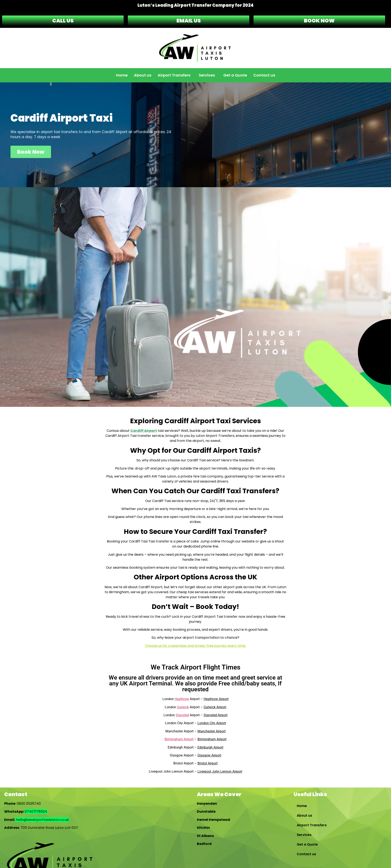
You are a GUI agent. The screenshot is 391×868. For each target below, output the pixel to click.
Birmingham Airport (179, 739)
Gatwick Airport (215, 707)
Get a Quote (235, 75)
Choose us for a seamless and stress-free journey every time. (195, 646)
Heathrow (182, 699)
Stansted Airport (216, 715)
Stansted (182, 715)
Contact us (264, 75)
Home (122, 75)
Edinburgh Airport (210, 747)
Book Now (31, 152)
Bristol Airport (208, 763)
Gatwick (183, 707)
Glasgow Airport (209, 755)
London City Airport (212, 723)
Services (207, 75)
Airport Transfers (174, 75)
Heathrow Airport (216, 699)
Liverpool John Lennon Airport (220, 771)
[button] (175, 75)
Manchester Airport (212, 731)
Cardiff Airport (144, 431)
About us (143, 75)
